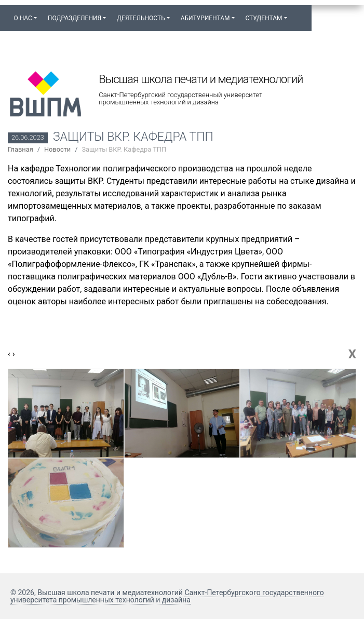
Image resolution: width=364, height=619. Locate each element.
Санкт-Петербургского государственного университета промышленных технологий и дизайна (167, 596)
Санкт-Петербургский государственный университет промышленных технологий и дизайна (180, 99)
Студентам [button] (264, 18)
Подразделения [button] (75, 18)
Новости (57, 149)
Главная (21, 149)
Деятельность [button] (141, 18)
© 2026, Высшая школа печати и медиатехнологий (97, 593)
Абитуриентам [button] (205, 18)
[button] (298, 14)
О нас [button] (23, 18)
